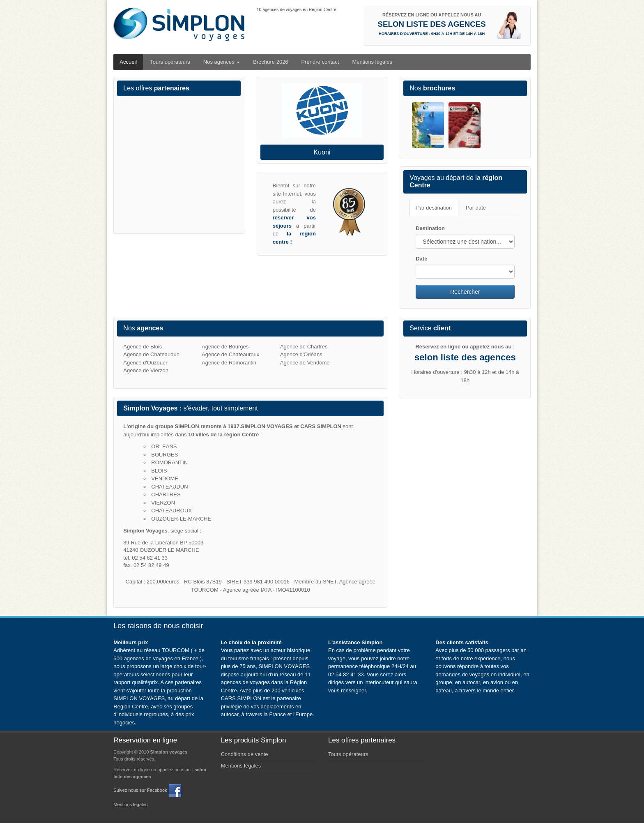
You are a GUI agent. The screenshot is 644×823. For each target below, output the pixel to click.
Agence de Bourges (225, 347)
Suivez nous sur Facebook (147, 790)
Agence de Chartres (304, 347)
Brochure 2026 (270, 62)
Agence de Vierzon (146, 370)
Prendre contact (320, 62)
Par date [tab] (476, 208)
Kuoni (322, 152)
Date (421, 259)
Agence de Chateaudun (151, 354)
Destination (430, 228)
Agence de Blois (143, 347)
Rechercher (465, 292)
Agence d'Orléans (301, 354)
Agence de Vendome (305, 363)
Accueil (128, 62)
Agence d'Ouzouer (145, 363)
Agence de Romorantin (229, 363)
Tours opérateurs (170, 62)
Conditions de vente (245, 754)
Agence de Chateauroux (230, 354)
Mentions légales (372, 62)
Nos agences (222, 62)
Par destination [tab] (434, 208)
